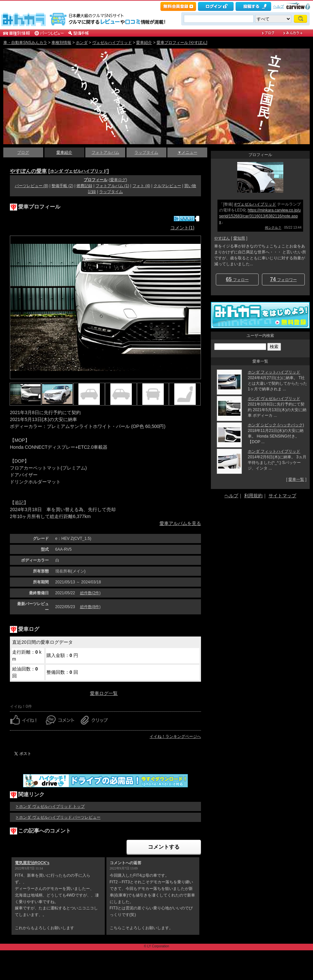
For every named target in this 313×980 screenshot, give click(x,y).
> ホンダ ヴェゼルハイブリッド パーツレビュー (58, 817)
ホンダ (82, 43)
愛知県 (239, 238)
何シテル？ (273, 228)
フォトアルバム (105, 152)
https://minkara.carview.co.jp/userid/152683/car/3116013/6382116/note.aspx (260, 216)
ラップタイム (146, 152)
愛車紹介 (144, 43)
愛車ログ (118, 180)
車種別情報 (61, 43)
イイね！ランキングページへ (175, 736)
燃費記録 (84, 186)
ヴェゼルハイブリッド (112, 43)
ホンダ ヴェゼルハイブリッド (79, 171)
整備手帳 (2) (62, 186)
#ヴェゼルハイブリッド (255, 204)
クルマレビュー (167, 186)
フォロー (237, 279)
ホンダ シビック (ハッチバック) (276, 425)
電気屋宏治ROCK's (32, 863)
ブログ (23, 152)
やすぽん (222, 238)
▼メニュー (187, 152)
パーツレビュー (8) (32, 186)
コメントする (164, 847)
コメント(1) (182, 228)
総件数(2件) (90, 593)
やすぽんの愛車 (28, 171)
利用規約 (253, 496)
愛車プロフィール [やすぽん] (182, 43)
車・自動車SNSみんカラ (25, 43)
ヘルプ (279, 6)
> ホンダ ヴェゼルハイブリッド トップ (50, 806)
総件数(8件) (90, 607)
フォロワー (283, 279)
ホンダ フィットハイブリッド (274, 372)
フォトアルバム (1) (112, 186)
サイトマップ (282, 496)
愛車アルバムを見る (180, 523)
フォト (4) (141, 186)
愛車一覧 (296, 479)
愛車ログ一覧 (104, 693)
